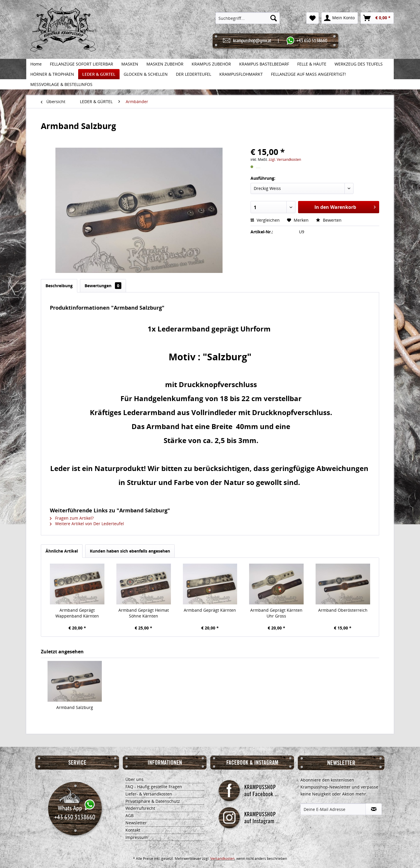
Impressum (136, 837)
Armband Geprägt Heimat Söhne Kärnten (144, 613)
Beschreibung (59, 286)
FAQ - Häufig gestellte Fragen (154, 787)
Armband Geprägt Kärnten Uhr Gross (276, 613)
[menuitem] (248, 18)
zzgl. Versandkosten (285, 159)
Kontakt (133, 830)
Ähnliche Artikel (62, 551)
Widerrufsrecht (140, 808)
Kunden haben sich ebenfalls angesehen (130, 551)
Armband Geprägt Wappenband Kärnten (77, 613)
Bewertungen (103, 286)
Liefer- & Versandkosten (149, 794)
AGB (129, 815)
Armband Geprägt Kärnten (210, 610)
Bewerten (329, 220)
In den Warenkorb (345, 206)
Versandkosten (222, 859)
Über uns (134, 779)
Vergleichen (265, 220)
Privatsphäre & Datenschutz (153, 801)
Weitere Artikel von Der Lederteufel (87, 524)
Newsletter (136, 823)
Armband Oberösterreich (343, 610)
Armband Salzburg (75, 707)
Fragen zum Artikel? (72, 518)
